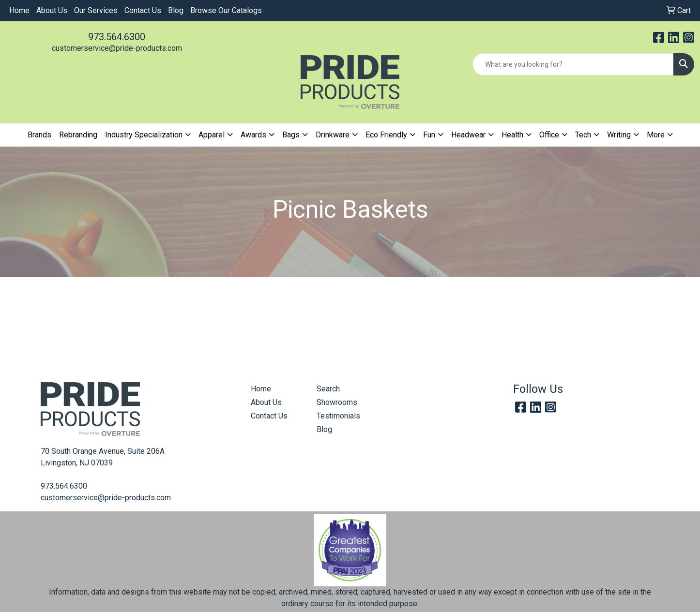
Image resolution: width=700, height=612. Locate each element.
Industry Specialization (144, 135)
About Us (52, 10)
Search (328, 389)
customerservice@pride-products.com (117, 48)
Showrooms (337, 402)
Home (19, 10)
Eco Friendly (386, 135)
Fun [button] (429, 135)
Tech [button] (583, 135)
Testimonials (338, 416)
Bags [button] (291, 135)
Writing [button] (619, 135)
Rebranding (78, 135)
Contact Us (143, 10)
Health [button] (512, 135)
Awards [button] (253, 135)
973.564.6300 (117, 37)
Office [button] (549, 135)
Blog (176, 10)
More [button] (656, 135)
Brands (39, 135)
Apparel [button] (212, 135)
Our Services (96, 10)
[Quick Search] (573, 64)
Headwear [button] (468, 135)
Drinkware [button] (333, 135)
